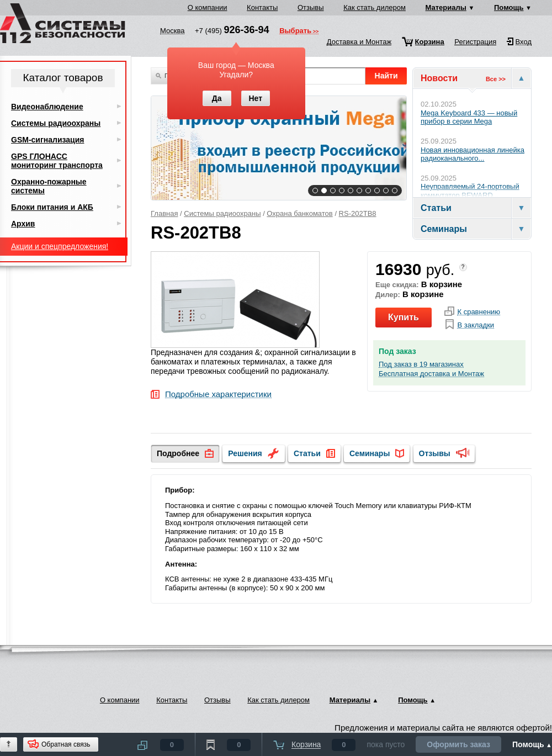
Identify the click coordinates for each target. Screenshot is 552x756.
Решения (245, 453)
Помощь (509, 7)
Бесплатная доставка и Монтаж (431, 374)
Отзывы (311, 7)
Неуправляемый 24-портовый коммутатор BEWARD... (470, 191)
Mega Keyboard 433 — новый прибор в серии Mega (469, 117)
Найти (386, 76)
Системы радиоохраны (222, 213)
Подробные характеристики (218, 395)
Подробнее (178, 453)
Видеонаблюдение (47, 107)
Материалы (446, 7)
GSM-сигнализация (47, 140)
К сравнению (479, 312)
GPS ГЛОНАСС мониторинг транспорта (57, 161)
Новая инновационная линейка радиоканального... (473, 154)
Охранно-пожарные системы (49, 186)
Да (217, 98)
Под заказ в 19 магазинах (421, 364)
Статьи (307, 453)
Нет (255, 98)
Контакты (262, 7)
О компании (208, 7)
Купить (404, 317)
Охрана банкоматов (299, 213)
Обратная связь (66, 744)
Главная (164, 213)
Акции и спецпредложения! (60, 246)
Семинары (370, 453)
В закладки (476, 325)
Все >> (496, 79)
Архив (23, 224)
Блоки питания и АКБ (52, 207)
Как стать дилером (375, 7)
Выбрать (295, 31)
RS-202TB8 (358, 213)
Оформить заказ (458, 744)
